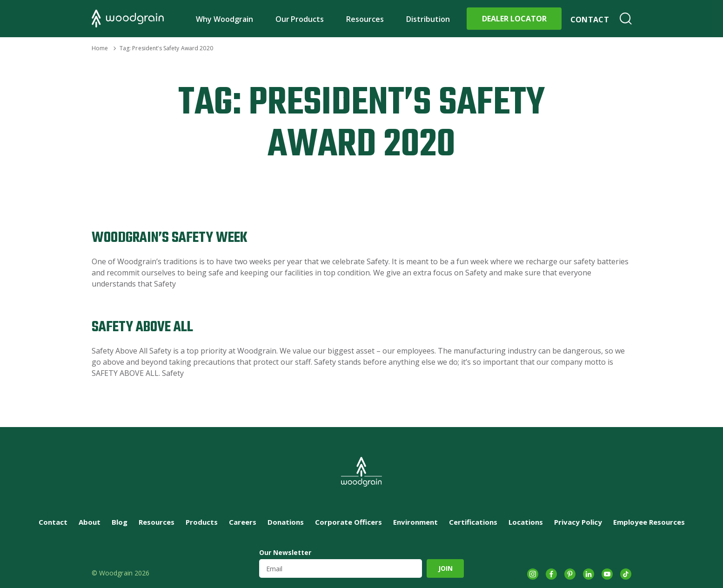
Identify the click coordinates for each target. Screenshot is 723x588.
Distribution (428, 19)
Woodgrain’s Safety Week (170, 238)
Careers (243, 522)
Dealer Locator (514, 19)
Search (626, 19)
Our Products (300, 19)
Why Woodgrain (224, 19)
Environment (415, 522)
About (90, 522)
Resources (365, 19)
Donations (286, 522)
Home (100, 48)
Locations (526, 522)
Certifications (473, 522)
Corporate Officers (348, 522)
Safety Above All (142, 327)
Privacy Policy (578, 522)
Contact (590, 20)
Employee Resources (649, 522)
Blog (120, 522)
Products (202, 522)
